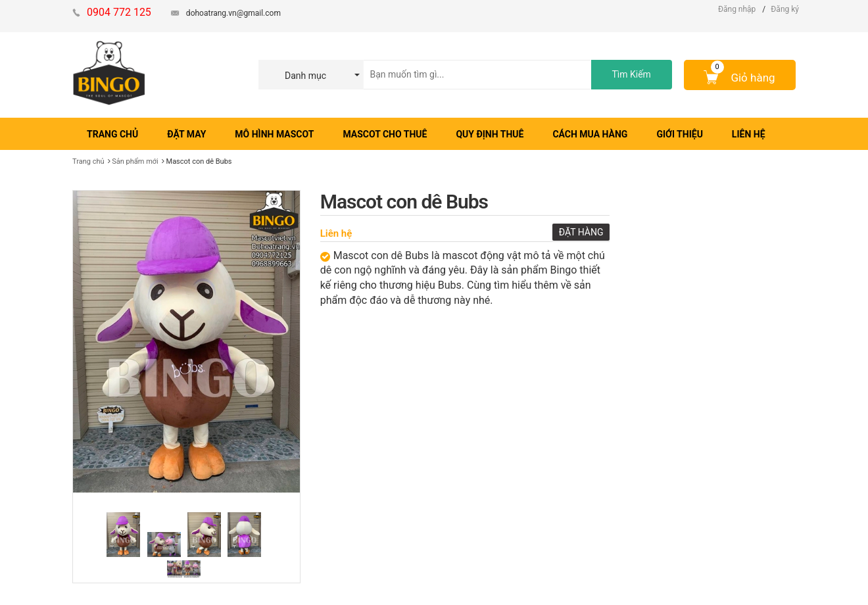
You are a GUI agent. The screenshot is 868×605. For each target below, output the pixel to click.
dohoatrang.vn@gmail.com (233, 13)
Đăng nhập (737, 9)
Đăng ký (785, 9)
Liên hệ (336, 233)
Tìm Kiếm (631, 74)
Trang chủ (88, 161)
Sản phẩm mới (135, 161)
